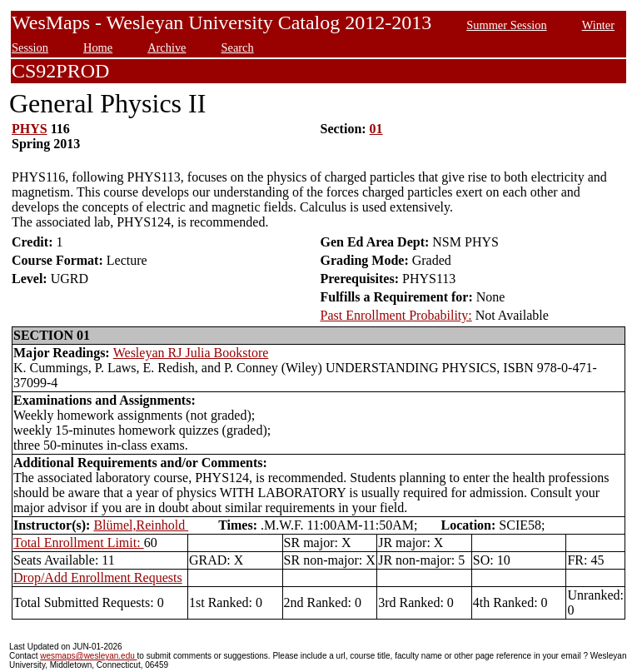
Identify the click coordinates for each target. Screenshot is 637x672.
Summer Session (506, 25)
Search (238, 47)
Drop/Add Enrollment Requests (98, 577)
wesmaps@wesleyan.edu (88, 656)
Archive (167, 47)
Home (98, 47)
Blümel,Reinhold (141, 525)
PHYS (30, 129)
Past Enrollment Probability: (396, 315)
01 (376, 129)
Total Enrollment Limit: (79, 543)
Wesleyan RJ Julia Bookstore (191, 353)
